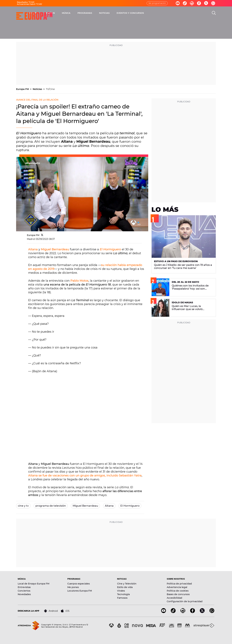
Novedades (24, 594)
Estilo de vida (125, 587)
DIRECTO (70, 13)
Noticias (38, 89)
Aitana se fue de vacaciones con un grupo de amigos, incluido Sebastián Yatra (85, 475)
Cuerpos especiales (79, 584)
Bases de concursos (178, 594)
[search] (214, 13)
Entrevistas (24, 587)
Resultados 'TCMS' (26, 2)
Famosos (122, 598)
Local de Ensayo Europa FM (34, 584)
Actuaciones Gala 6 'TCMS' (30, 4)
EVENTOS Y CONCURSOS (167, 13)
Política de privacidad (179, 584)
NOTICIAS (142, 13)
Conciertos (24, 591)
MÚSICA (103, 13)
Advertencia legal (177, 587)
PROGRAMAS (122, 13)
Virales (121, 591)
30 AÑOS (87, 13)
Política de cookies (178, 591)
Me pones (73, 587)
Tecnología (123, 594)
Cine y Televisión (127, 584)
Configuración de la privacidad (185, 601)
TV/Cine (50, 89)
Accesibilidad (174, 598)
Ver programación (157, 3)
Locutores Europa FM (80, 591)
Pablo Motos (79, 281)
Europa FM (23, 89)
